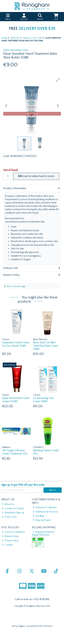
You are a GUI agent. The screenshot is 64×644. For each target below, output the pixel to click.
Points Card (9, 517)
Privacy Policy (10, 541)
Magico (22, 626)
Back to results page (16, 286)
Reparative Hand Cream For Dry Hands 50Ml (16, 344)
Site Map (38, 516)
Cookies (8, 545)
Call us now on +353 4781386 (32, 599)
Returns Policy (10, 536)
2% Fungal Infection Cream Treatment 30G (15, 452)
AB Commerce (46, 626)
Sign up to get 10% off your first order (23, 485)
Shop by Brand (42, 520)
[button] (58, 80)
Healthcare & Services (45, 512)
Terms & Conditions (13, 532)
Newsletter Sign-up (13, 513)
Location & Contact (13, 509)
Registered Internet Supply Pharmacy (43, 533)
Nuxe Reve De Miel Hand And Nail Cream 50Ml (46, 346)
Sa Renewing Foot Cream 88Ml (44, 400)
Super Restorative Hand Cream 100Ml (16, 400)
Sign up (52, 490)
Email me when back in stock (36, 176)
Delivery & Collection (45, 507)
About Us (8, 504)
